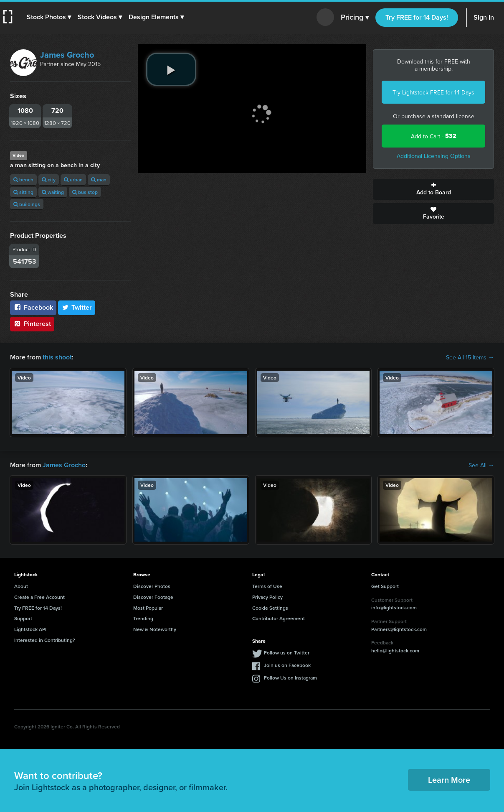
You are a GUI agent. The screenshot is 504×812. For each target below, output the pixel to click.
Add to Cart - (434, 136)
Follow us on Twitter (287, 653)
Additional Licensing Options (434, 156)
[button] (49, 17)
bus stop (85, 192)
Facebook (33, 307)
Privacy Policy (267, 597)
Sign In (484, 17)
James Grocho (67, 55)
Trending (143, 618)
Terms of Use (267, 586)
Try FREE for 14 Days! (417, 17)
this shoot (57, 357)
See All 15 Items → (470, 357)
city (49, 179)
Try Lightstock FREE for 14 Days (433, 92)
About (21, 586)
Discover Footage (153, 597)
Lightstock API (30, 629)
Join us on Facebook (287, 665)
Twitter (77, 307)
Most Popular (148, 608)
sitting (23, 192)
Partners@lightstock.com (399, 629)
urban (73, 179)
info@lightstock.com (394, 607)
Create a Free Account (39, 597)
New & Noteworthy (155, 629)
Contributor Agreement (279, 618)
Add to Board (433, 189)
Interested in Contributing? (45, 640)
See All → (481, 465)
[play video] (171, 69)
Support (23, 618)
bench (23, 179)
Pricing (355, 18)
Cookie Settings (270, 608)
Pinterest (32, 324)
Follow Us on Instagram (290, 678)
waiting (53, 192)
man (99, 179)
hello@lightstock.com (395, 650)
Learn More (449, 780)
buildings (27, 204)
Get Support (385, 586)
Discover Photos (152, 586)
